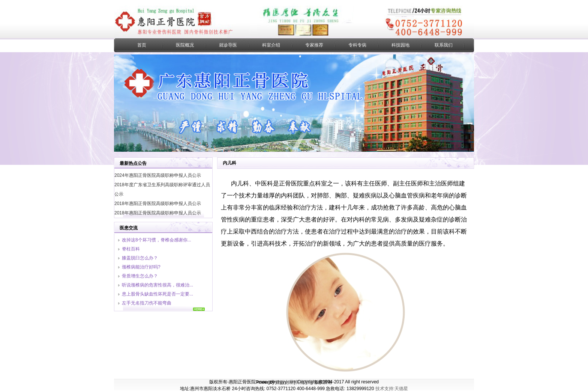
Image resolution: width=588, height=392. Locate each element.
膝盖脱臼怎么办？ (140, 258)
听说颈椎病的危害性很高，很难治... (157, 285)
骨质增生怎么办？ (140, 276)
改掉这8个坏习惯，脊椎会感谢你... (157, 240)
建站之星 (285, 382)
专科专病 (357, 45)
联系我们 (444, 45)
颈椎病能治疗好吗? (141, 267)
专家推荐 (314, 45)
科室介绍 (271, 45)
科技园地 (400, 45)
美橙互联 (304, 382)
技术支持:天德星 (392, 389)
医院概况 (185, 45)
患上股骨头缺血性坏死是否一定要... (157, 294)
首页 (142, 45)
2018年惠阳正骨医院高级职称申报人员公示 (158, 204)
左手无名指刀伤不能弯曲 (147, 303)
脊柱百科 (131, 249)
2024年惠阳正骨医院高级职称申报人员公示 (158, 175)
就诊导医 (228, 45)
